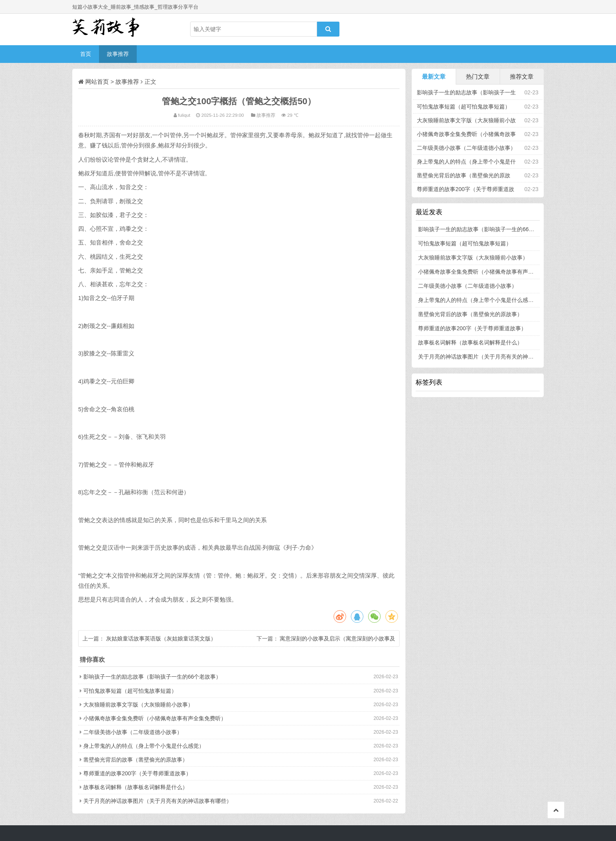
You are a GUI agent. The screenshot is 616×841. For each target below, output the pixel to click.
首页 (86, 54)
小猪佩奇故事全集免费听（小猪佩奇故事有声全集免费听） (155, 718)
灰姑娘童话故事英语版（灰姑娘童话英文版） (161, 639)
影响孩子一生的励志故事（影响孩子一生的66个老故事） (152, 677)
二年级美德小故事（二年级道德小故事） (133, 732)
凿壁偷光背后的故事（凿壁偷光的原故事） (136, 760)
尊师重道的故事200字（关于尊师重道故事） (137, 773)
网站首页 (97, 82)
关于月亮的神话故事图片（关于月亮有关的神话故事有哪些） (158, 801)
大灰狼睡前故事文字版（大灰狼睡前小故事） (138, 705)
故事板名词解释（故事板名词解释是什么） (136, 787)
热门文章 (478, 76)
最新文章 (434, 76)
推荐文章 (522, 76)
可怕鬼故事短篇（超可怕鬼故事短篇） (130, 691)
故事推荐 (118, 54)
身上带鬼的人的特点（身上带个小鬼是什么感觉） (144, 746)
